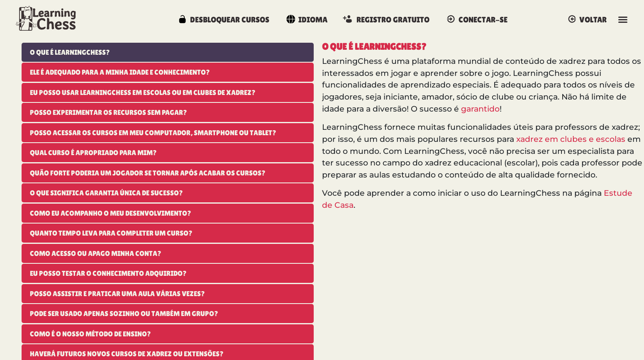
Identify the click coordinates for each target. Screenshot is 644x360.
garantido (480, 109)
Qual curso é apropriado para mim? (93, 153)
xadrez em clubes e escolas (571, 139)
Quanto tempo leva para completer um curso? (111, 233)
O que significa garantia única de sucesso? (106, 193)
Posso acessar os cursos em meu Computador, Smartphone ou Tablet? (153, 133)
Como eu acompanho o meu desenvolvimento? (111, 213)
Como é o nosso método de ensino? (90, 334)
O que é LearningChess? (70, 52)
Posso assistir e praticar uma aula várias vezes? (117, 294)
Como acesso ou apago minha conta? (96, 253)
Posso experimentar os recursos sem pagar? (109, 112)
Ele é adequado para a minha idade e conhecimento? (120, 72)
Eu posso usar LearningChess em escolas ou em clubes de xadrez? (143, 92)
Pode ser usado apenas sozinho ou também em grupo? (124, 314)
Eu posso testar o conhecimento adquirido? (108, 273)
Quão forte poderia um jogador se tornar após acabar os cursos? (148, 173)
